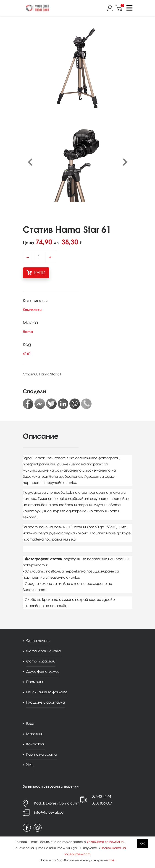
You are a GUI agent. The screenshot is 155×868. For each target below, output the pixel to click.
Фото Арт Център (44, 651)
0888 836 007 (102, 803)
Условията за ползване (105, 842)
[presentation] (30, 162)
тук (112, 860)
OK (142, 843)
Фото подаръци (41, 661)
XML (30, 765)
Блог (30, 724)
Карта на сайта (41, 754)
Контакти (36, 744)
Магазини (35, 734)
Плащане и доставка (46, 702)
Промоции (35, 682)
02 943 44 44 (101, 796)
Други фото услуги (43, 671)
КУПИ (36, 273)
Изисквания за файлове (47, 692)
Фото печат (38, 641)
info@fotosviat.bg (49, 812)
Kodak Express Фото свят (57, 803)
